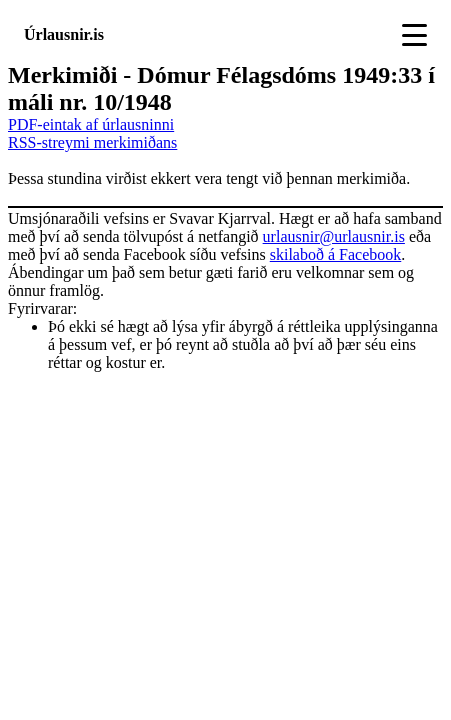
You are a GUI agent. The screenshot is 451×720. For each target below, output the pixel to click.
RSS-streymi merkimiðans (92, 142)
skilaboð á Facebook (336, 254)
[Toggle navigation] (414, 35)
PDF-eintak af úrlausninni (91, 124)
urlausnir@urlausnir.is (334, 236)
